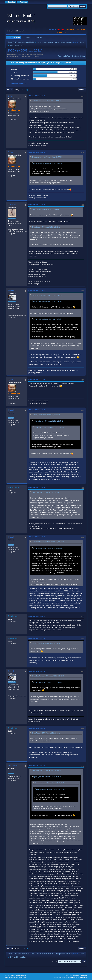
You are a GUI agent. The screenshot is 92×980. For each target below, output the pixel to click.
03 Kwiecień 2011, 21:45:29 (37, 487)
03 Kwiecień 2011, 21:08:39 (37, 290)
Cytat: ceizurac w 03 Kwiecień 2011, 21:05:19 (47, 295)
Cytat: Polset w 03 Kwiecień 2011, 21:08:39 (46, 643)
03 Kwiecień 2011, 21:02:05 (37, 152)
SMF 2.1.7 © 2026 (10, 975)
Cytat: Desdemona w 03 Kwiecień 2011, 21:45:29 (48, 542)
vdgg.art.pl (61, 30)
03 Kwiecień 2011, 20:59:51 (37, 96)
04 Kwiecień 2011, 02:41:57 (37, 638)
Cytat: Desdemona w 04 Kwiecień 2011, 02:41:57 (48, 676)
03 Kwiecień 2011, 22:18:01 (37, 616)
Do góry (10, 949)
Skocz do (54, 962)
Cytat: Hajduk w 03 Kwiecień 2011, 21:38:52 (46, 493)
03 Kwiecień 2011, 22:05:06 (37, 537)
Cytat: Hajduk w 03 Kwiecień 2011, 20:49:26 (46, 101)
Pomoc (67, 975)
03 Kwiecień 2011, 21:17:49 (37, 379)
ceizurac (12, 205)
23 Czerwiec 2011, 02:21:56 (37, 766)
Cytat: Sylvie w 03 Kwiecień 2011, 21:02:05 (46, 209)
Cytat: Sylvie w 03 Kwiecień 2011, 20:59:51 (46, 227)
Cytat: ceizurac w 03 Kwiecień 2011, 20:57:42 (47, 157)
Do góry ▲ (84, 975)
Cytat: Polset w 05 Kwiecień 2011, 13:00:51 (46, 733)
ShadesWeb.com (21, 977)
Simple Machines (21, 975)
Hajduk (11, 410)
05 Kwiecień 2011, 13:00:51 (37, 671)
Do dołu (10, 90)
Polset (11, 290)
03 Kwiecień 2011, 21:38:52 (37, 410)
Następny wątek (79, 56)
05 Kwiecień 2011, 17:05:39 (37, 728)
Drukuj (82, 90)
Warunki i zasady (75, 975)
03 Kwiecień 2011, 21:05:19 (37, 204)
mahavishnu (14, 766)
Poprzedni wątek (64, 56)
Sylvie (82, 42)
